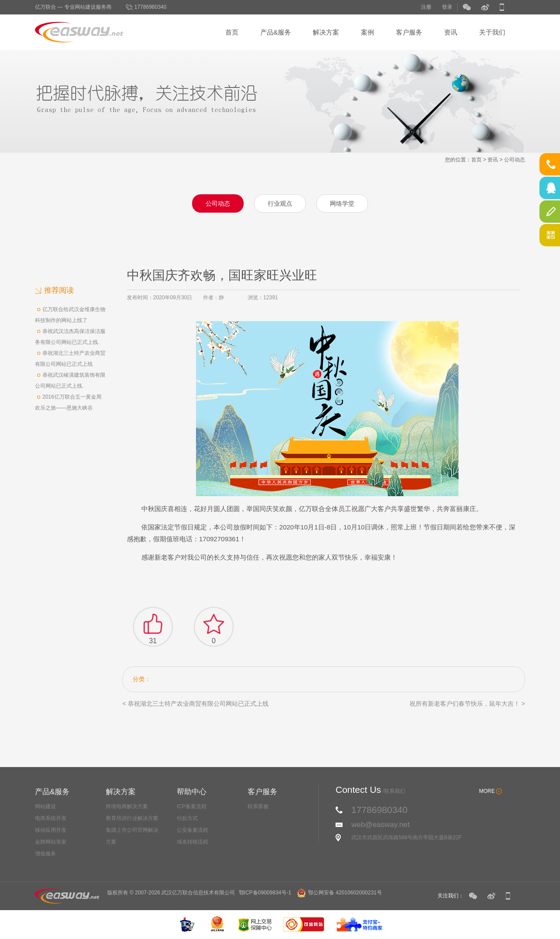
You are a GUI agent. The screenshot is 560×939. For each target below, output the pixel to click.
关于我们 (492, 32)
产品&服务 (276, 32)
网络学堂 (342, 203)
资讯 (451, 32)
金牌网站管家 (51, 842)
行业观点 (280, 203)
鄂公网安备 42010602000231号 (339, 893)
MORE (487, 791)
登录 (447, 7)
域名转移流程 (192, 842)
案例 (367, 32)
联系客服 (258, 806)
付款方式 (187, 818)
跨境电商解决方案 (127, 806)
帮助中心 (192, 792)
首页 (232, 32)
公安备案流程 (192, 830)
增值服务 (45, 854)
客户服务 (409, 32)
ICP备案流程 (192, 806)
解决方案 (326, 32)
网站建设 (45, 806)
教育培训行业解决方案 (132, 818)
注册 (426, 7)
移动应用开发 (51, 830)
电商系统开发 (51, 818)
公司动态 (514, 160)
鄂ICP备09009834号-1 (265, 893)
